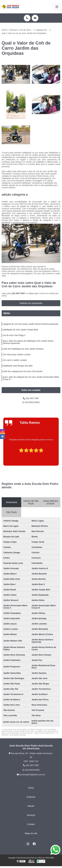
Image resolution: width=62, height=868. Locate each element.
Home (31, 788)
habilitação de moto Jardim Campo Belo (20, 330)
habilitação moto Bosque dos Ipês (18, 366)
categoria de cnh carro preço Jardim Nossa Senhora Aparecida (31, 324)
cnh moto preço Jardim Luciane (17, 355)
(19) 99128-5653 (31, 402)
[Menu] (57, 7)
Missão (31, 806)
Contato (31, 824)
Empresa (31, 797)
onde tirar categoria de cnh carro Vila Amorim (23, 371)
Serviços (31, 815)
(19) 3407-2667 (19, 293)
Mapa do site (31, 833)
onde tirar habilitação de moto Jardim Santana (23, 349)
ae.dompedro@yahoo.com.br (31, 775)
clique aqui (33, 293)
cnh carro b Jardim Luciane (15, 360)
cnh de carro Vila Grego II (14, 335)
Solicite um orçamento (31, 303)
